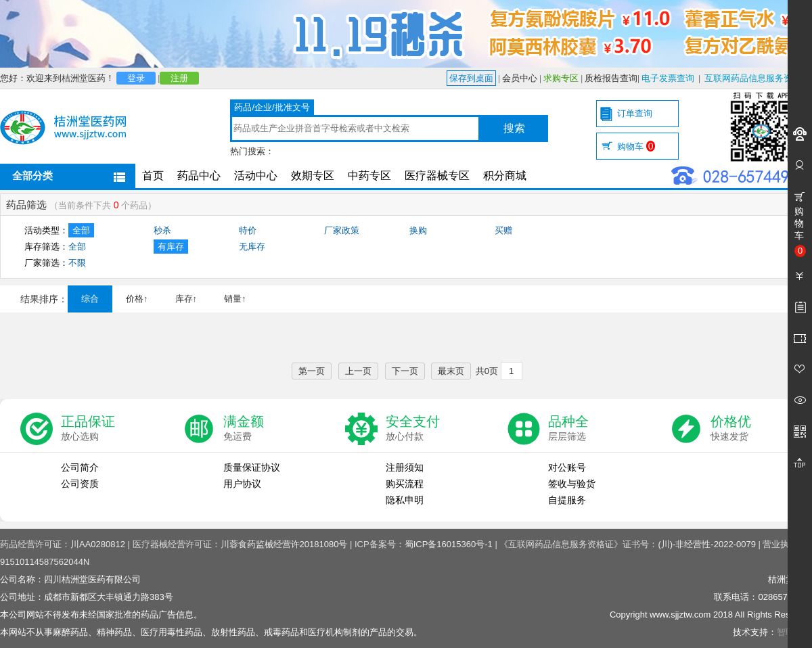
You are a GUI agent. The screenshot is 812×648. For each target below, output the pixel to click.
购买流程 (405, 484)
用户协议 (242, 484)
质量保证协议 (252, 467)
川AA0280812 (98, 544)
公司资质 (80, 484)
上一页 (358, 371)
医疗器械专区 (437, 176)
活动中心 (256, 176)
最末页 (451, 371)
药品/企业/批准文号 (272, 107)
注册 (179, 78)
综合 (90, 299)
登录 (136, 78)
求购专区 (561, 78)
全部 (81, 230)
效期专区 (313, 176)
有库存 (171, 247)
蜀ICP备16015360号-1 (449, 544)
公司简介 (80, 467)
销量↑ (235, 299)
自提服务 (567, 500)
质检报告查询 (611, 78)
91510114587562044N (45, 562)
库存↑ (186, 299)
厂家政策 (342, 230)
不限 (77, 263)
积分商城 (505, 176)
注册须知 (405, 467)
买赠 (503, 230)
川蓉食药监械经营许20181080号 (284, 544)
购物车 (636, 146)
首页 (153, 176)
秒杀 (162, 230)
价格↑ (137, 299)
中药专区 (369, 176)
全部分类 (32, 176)
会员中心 (520, 78)
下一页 (405, 371)
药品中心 (199, 176)
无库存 (252, 247)
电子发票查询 (668, 78)
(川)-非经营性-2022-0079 (707, 544)
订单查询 (635, 113)
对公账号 (567, 467)
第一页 (312, 371)
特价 (248, 230)
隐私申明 (405, 500)
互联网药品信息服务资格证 (757, 78)
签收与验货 (572, 484)
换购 (418, 230)
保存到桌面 (471, 78)
